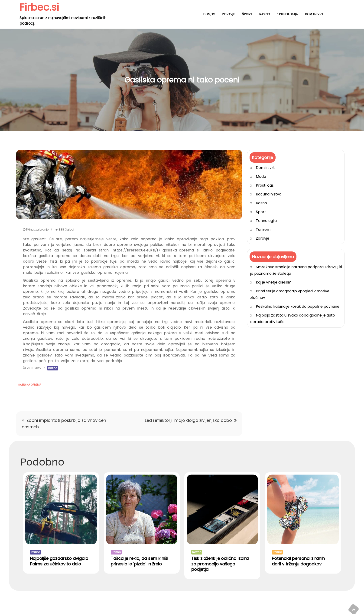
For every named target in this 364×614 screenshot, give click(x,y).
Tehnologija (287, 14)
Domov (209, 14)
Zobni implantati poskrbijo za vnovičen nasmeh (64, 424)
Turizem (263, 229)
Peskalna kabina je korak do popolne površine (298, 306)
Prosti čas (265, 185)
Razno (265, 14)
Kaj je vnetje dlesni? (273, 282)
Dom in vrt (314, 14)
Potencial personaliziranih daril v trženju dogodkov (298, 561)
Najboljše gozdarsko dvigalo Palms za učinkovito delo (59, 561)
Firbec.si (39, 7)
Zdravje (229, 14)
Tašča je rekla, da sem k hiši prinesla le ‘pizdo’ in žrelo (139, 561)
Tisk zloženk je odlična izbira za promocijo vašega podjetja (220, 564)
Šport (247, 14)
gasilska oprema (29, 385)
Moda (261, 177)
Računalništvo (269, 194)
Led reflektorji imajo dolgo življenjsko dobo (188, 420)
